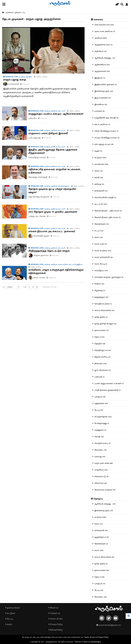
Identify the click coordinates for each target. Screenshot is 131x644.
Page (25, 287)
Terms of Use (56, 619)
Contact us (54, 613)
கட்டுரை (10, 613)
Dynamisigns (96, 642)
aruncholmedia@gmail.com (109, 625)
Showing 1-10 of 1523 (49, 287)
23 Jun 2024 (55, 197)
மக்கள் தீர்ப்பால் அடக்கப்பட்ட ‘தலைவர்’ (52, 231)
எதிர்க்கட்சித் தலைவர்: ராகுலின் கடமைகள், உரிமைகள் (55, 171)
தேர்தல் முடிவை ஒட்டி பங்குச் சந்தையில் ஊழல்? (52, 191)
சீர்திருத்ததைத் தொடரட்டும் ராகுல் (49, 251)
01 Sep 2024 (47, 138)
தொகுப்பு (97, 499)
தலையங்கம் (13, 608)
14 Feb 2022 (25, 84)
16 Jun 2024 (51, 216)
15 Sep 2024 (43, 118)
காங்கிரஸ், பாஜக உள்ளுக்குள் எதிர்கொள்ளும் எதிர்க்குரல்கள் (56, 272)
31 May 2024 (51, 278)
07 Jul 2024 (51, 158)
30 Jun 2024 (53, 177)
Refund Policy (56, 630)
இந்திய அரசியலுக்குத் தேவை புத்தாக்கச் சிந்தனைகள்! (53, 151)
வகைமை (97, 20)
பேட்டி (9, 619)
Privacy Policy (56, 624)
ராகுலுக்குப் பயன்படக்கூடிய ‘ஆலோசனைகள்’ (56, 114)
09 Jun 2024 (54, 255)
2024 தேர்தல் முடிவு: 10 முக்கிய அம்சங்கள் (53, 212)
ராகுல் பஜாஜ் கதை (15, 80)
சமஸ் (9, 624)
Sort (4, 287)
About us (53, 608)
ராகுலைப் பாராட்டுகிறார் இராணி (48, 133)
